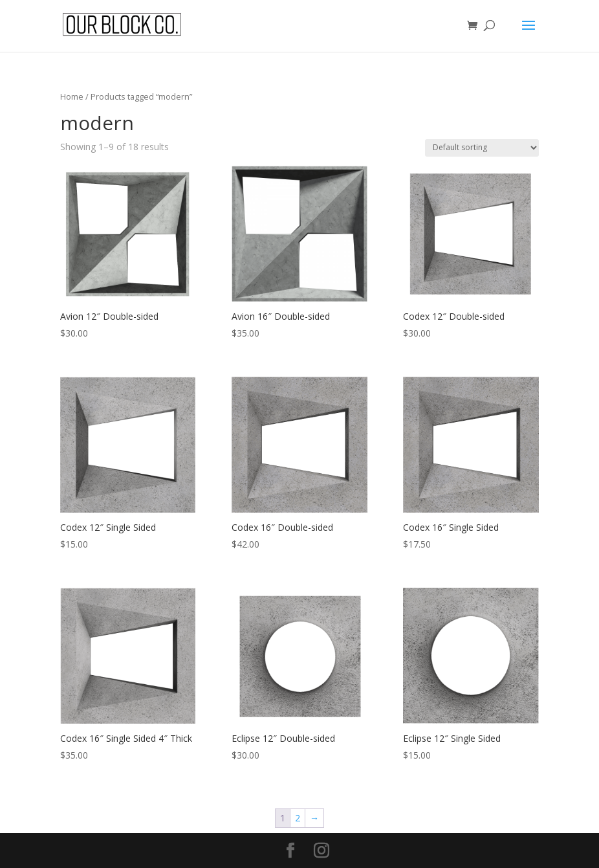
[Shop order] (482, 148)
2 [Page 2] (298, 818)
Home (72, 96)
